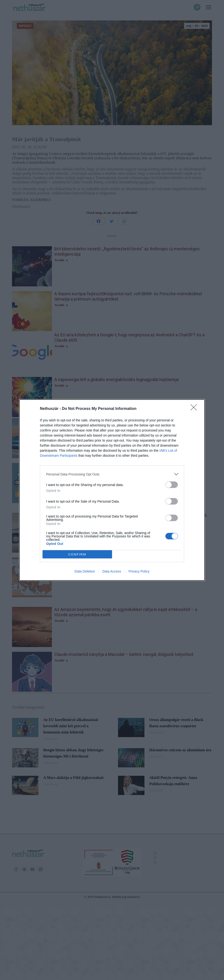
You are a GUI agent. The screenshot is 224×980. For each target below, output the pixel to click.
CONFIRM (77, 554)
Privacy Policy (139, 571)
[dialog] (112, 490)
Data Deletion (85, 571)
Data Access (112, 571)
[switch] (172, 485)
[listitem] (112, 474)
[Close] (195, 409)
